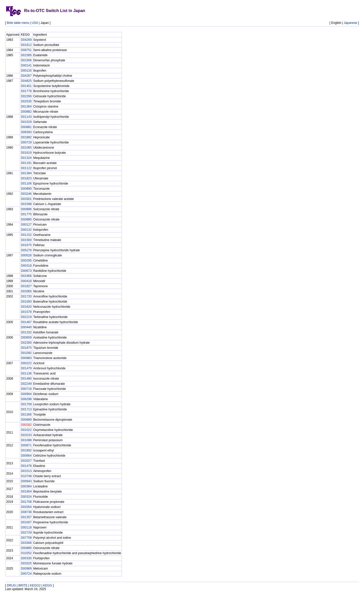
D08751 (26, 50)
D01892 (26, 450)
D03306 (26, 543)
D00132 (26, 230)
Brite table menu (18, 23)
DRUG (11, 585)
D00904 (26, 394)
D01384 (26, 173)
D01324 (26, 158)
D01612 (26, 45)
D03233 (26, 435)
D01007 (26, 522)
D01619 (26, 153)
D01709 (26, 404)
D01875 (26, 348)
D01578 (26, 312)
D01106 (26, 184)
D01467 (26, 322)
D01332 (26, 332)
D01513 (26, 471)
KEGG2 (35, 585)
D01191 (26, 163)
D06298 (26, 399)
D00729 (26, 142)
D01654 (26, 492)
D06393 (26, 132)
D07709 (26, 538)
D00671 (26, 445)
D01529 (26, 122)
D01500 (26, 240)
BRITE (23, 585)
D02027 (26, 461)
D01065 (26, 148)
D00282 (26, 425)
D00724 (26, 574)
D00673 (26, 271)
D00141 (26, 65)
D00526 (26, 255)
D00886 (26, 209)
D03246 (26, 194)
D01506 (26, 60)
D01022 (26, 430)
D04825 (26, 81)
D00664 (26, 456)
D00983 (26, 358)
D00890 (26, 189)
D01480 (26, 379)
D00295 (26, 261)
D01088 (26, 440)
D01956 (26, 276)
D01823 (26, 178)
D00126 (26, 71)
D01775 (26, 214)
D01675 (26, 245)
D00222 (26, 363)
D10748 (26, 476)
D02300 (26, 343)
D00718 (26, 389)
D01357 (26, 517)
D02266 (26, 96)
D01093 (26, 302)
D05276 (26, 250)
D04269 (26, 40)
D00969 (26, 569)
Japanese (350, 23)
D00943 (26, 481)
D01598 (26, 204)
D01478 (26, 466)
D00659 (26, 338)
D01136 (26, 373)
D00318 (26, 266)
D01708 (26, 502)
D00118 (26, 527)
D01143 (26, 117)
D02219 (26, 317)
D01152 (26, 235)
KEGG (48, 585)
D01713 (26, 409)
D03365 (26, 291)
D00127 (26, 225)
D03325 (26, 563)
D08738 (26, 512)
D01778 (26, 91)
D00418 (26, 281)
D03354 (26, 507)
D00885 (26, 219)
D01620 (26, 307)
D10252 (26, 553)
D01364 (26, 107)
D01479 (26, 368)
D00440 (26, 327)
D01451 (26, 86)
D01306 (26, 415)
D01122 (26, 168)
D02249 (26, 384)
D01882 (26, 137)
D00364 (26, 486)
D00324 (26, 497)
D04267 (26, 76)
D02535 (26, 101)
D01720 (26, 296)
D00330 (26, 558)
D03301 (26, 199)
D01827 (26, 286)
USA (35, 23)
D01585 (26, 55)
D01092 (26, 353)
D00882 (26, 112)
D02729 (26, 533)
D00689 (26, 420)
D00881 (26, 127)
